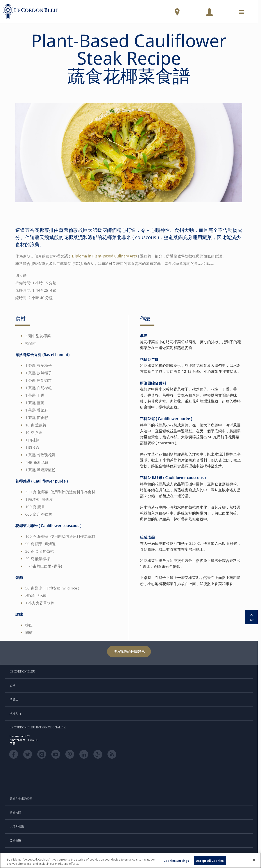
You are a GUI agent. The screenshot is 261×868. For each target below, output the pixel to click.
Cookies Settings (176, 861)
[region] (130, 860)
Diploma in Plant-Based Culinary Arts (104, 256)
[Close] (254, 860)
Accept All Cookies (210, 861)
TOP (251, 617)
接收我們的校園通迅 (129, 651)
